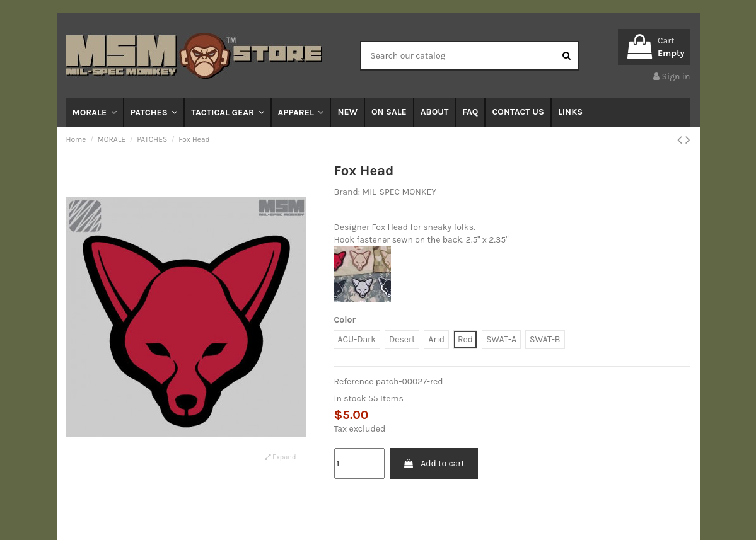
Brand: (347, 192)
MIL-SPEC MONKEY (399, 192)
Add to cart (434, 463)
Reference (354, 382)
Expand (280, 457)
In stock (350, 399)
